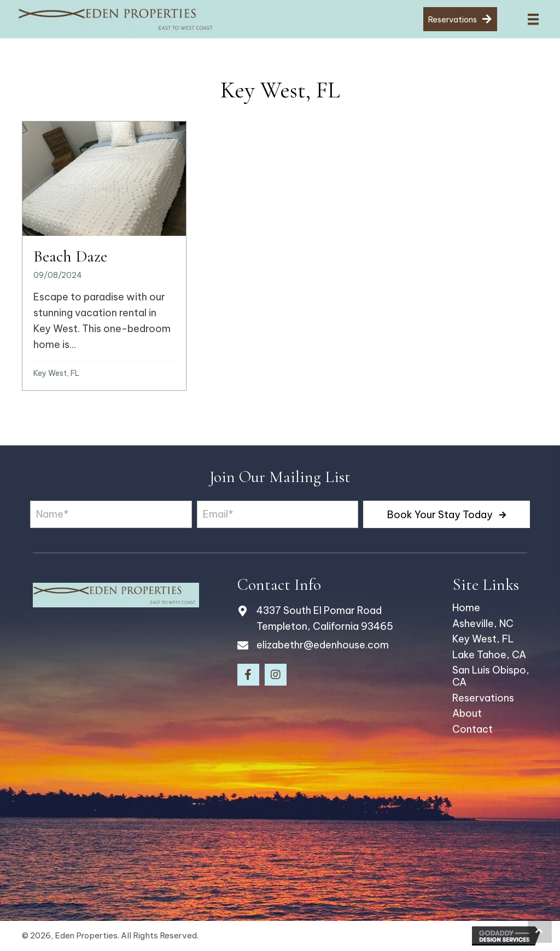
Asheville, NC (483, 624)
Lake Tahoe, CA (489, 655)
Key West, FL (56, 373)
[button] (447, 514)
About (467, 713)
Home (466, 608)
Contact (472, 729)
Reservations (483, 698)
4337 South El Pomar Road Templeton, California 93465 (325, 618)
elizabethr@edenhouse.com (323, 645)
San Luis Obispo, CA (491, 676)
